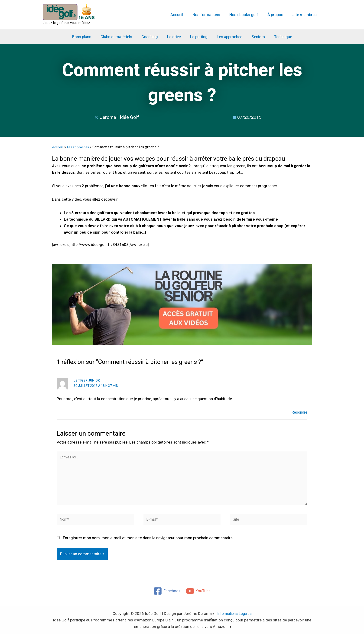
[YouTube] (198, 596)
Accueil (183, 15)
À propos (277, 15)
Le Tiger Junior (87, 380)
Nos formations (211, 15)
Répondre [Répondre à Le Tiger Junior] (299, 412)
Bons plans (87, 37)
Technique (278, 37)
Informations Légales (234, 619)
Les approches (227, 37)
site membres (305, 15)
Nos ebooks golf (247, 15)
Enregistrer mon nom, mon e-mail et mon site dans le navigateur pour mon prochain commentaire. (148, 543)
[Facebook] (167, 596)
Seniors (255, 37)
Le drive (175, 37)
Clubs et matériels (120, 37)
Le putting (198, 37)
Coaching (152, 37)
